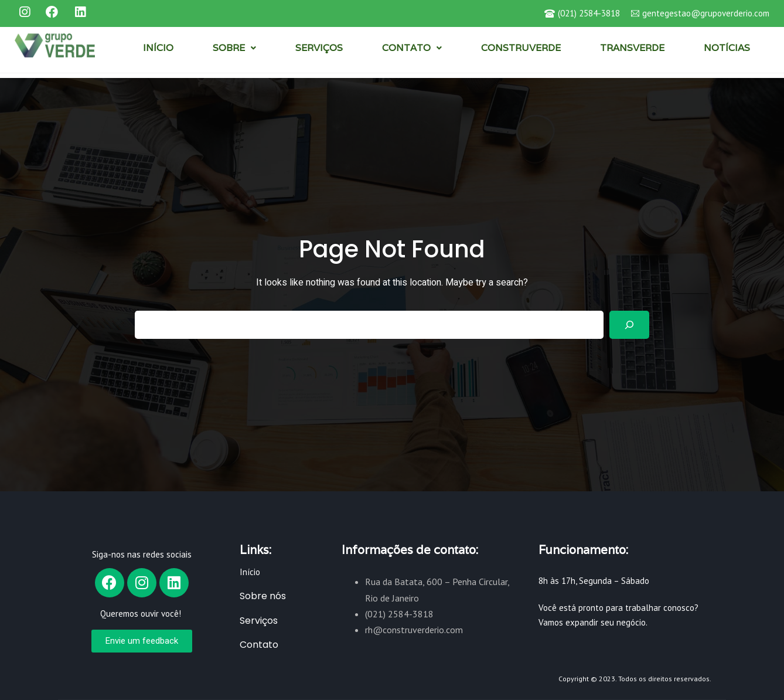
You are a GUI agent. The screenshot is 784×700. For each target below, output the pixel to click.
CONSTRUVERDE (521, 48)
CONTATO (412, 48)
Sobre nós (263, 596)
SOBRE (234, 48)
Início (250, 572)
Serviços (259, 621)
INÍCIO (158, 48)
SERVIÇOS (319, 48)
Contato (259, 645)
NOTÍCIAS (727, 48)
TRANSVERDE (632, 48)
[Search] (629, 325)
